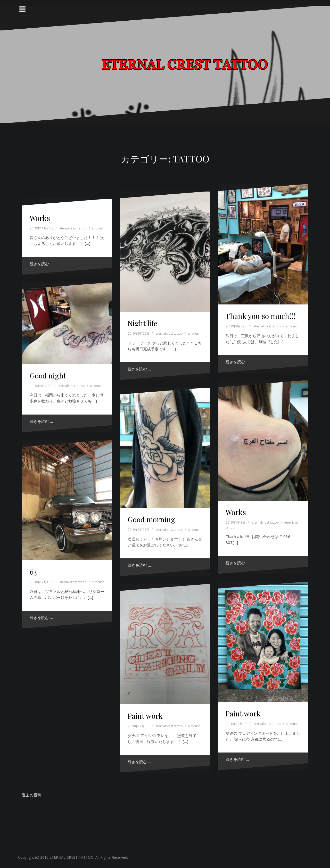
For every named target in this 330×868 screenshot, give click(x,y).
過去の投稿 (32, 795)
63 (33, 572)
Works (40, 218)
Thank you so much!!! (261, 316)
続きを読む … (41, 264)
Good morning (151, 519)
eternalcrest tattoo (73, 228)
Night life (142, 323)
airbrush (98, 228)
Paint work (243, 713)
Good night (48, 375)
